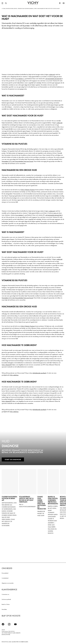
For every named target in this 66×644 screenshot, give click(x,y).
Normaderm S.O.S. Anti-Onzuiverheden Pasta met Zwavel (17, 161)
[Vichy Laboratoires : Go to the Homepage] (33, 3)
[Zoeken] (6, 3)
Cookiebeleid (5, 578)
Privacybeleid (5, 573)
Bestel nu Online (6, 604)
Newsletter (4, 609)
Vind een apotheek (6, 599)
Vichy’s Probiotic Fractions (28, 190)
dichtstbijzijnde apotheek (39, 373)
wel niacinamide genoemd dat (53, 79)
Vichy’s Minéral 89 (7, 365)
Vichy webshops (14, 375)
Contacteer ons (5, 594)
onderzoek (52, 74)
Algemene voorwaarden (8, 583)
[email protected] (6, 634)
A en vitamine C (20, 79)
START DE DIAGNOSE (13, 459)
